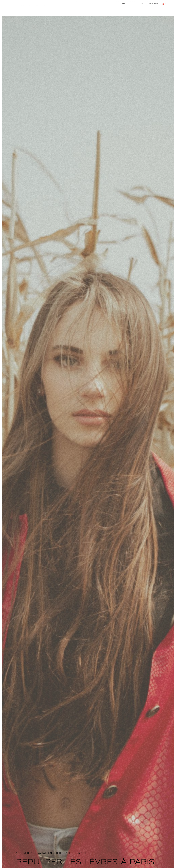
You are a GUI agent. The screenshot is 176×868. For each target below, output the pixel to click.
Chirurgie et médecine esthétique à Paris (27, 14)
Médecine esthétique (129, 10)
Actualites (128, 4)
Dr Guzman (75, 10)
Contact (154, 4)
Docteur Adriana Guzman (27, 10)
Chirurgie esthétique (99, 10)
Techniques (155, 10)
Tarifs (142, 4)
